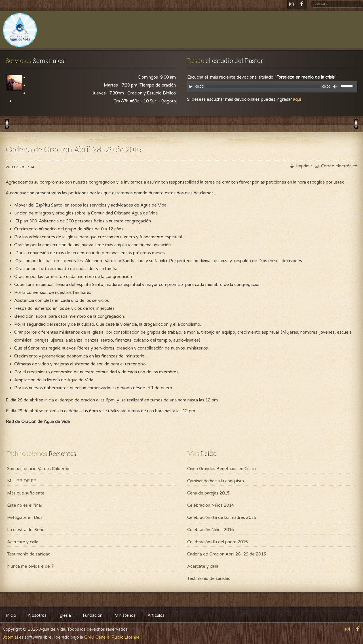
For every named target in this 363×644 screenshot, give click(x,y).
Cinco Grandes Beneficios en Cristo (221, 469)
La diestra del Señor (27, 530)
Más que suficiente (26, 493)
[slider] (263, 87)
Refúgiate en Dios (25, 517)
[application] (272, 88)
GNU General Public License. (112, 637)
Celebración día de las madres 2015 (222, 517)
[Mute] (335, 87)
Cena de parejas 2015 (208, 493)
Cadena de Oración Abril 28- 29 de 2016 (227, 554)
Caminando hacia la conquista (216, 481)
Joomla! (10, 637)
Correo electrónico (335, 166)
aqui (297, 99)
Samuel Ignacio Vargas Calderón (38, 469)
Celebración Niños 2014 (211, 505)
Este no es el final (24, 505)
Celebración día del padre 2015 (218, 542)
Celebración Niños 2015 (211, 530)
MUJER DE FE (22, 481)
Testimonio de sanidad (29, 554)
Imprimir (300, 166)
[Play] (191, 87)
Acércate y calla (23, 542)
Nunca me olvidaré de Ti (31, 566)
